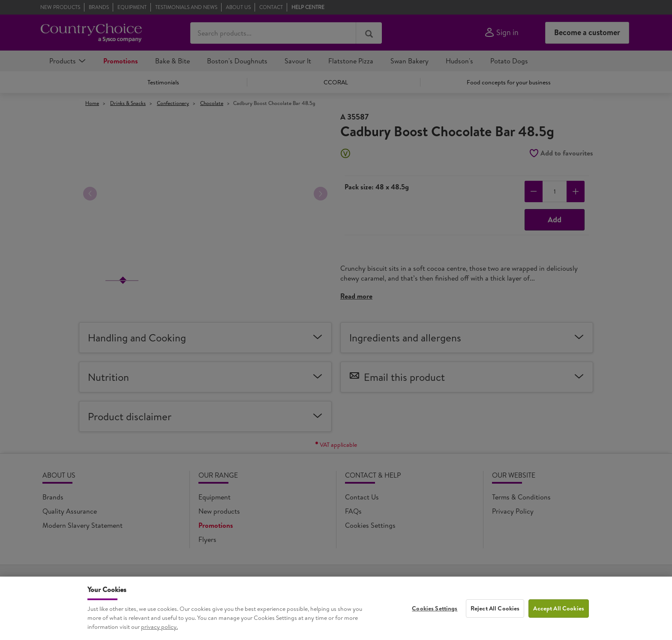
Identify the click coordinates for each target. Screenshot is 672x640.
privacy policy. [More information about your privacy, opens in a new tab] (159, 628)
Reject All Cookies (495, 609)
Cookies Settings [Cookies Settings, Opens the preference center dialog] (435, 609)
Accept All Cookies (559, 609)
